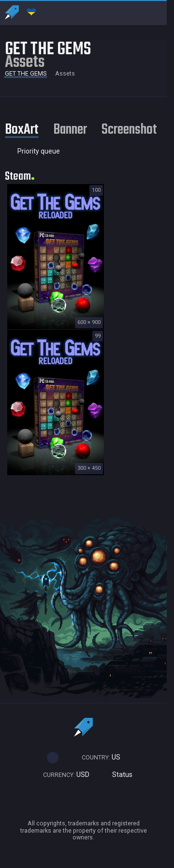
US (97, 757)
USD (62, 775)
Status (118, 775)
